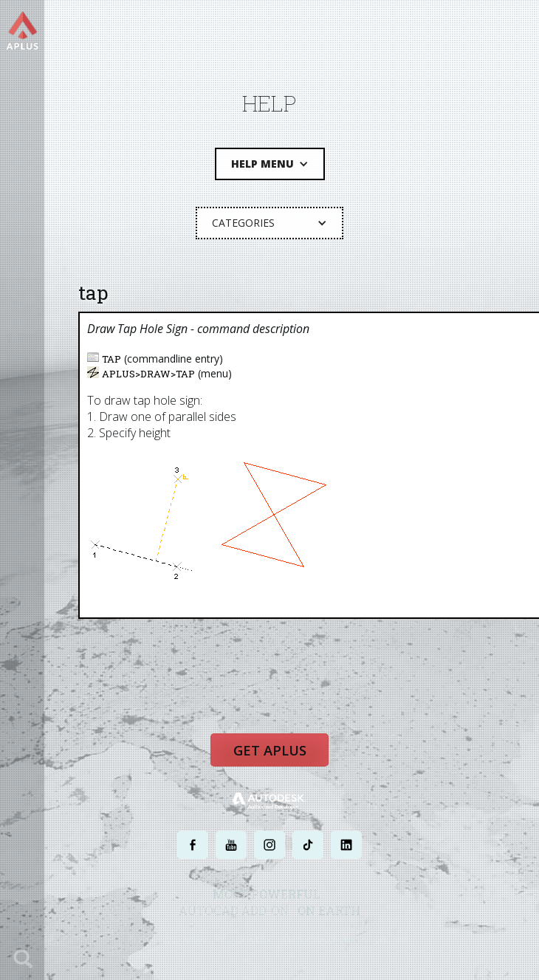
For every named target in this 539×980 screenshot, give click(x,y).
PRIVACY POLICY (243, 941)
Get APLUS (269, 754)
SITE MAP (393, 941)
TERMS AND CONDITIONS (324, 941)
